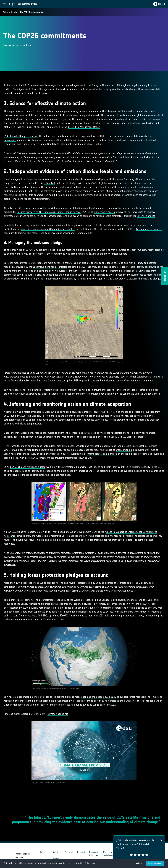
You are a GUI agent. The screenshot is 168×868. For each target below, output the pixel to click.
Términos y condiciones (108, 854)
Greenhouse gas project (149, 229)
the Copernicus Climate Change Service (139, 394)
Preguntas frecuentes (94, 854)
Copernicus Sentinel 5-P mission (50, 267)
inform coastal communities (102, 454)
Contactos (69, 852)
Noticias (14, 12)
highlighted (19, 705)
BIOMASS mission (69, 616)
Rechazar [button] (139, 863)
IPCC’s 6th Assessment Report (84, 127)
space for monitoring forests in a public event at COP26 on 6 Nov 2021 (78, 705)
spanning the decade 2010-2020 (99, 697)
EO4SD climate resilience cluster (27, 467)
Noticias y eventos (56, 855)
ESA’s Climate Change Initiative (21, 136)
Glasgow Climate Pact (104, 85)
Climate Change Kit (58, 714)
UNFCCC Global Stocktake (131, 437)
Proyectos (44, 852)
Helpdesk (81, 852)
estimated (49, 183)
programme (10, 140)
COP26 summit (31, 85)
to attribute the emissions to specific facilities (71, 275)
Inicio (6, 12)
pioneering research (104, 212)
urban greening (124, 450)
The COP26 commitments (31, 12)
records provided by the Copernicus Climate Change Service (49, 212)
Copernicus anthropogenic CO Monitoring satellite (48, 229)
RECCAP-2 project (146, 216)
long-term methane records (131, 390)
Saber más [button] (90, 863)
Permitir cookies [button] (155, 863)
